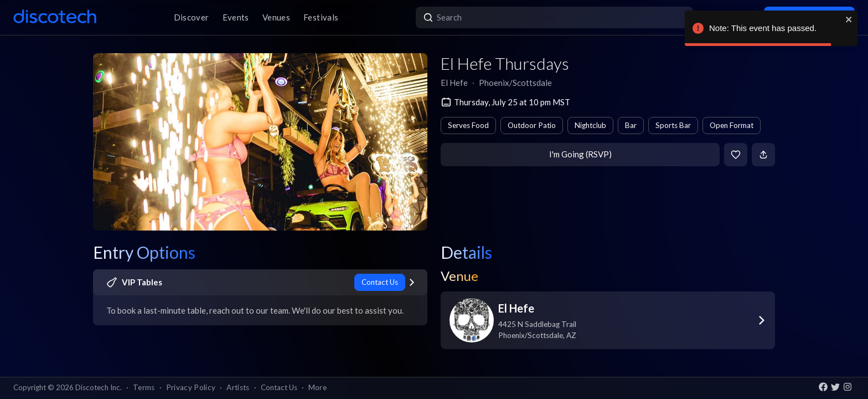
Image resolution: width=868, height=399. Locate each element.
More (317, 387)
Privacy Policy (191, 387)
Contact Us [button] (279, 387)
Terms (144, 387)
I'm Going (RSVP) (580, 154)
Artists (238, 387)
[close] (849, 19)
